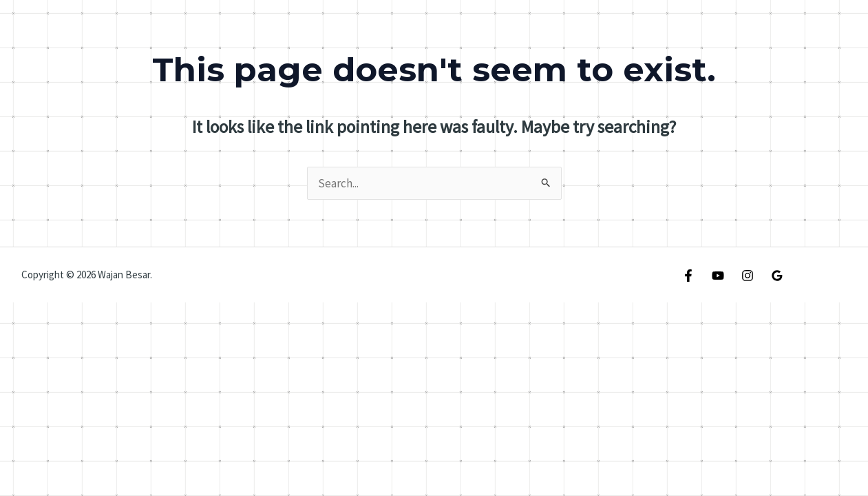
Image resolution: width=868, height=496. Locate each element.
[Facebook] (688, 276)
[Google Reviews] (777, 276)
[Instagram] (748, 276)
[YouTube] (718, 276)
